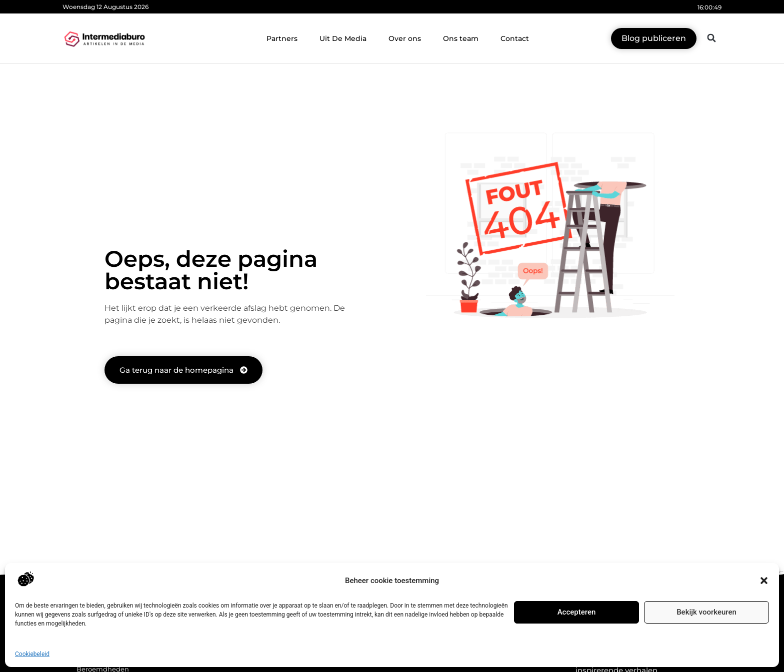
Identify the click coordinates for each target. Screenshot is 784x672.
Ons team (461, 38)
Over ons (405, 38)
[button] (764, 581)
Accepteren (577, 612)
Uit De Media (343, 38)
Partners (282, 38)
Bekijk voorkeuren (706, 612)
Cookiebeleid (32, 654)
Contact (515, 38)
